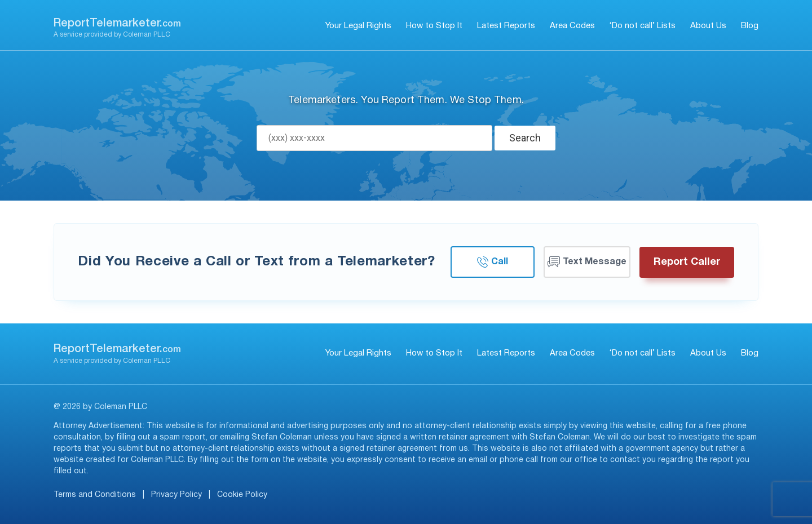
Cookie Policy (242, 495)
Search (525, 138)
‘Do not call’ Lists (643, 26)
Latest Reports (506, 26)
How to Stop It (434, 26)
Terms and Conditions (95, 495)
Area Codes (572, 26)
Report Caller (687, 262)
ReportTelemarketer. (117, 24)
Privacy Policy (176, 495)
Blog (750, 26)
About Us (708, 26)
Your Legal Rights (358, 26)
